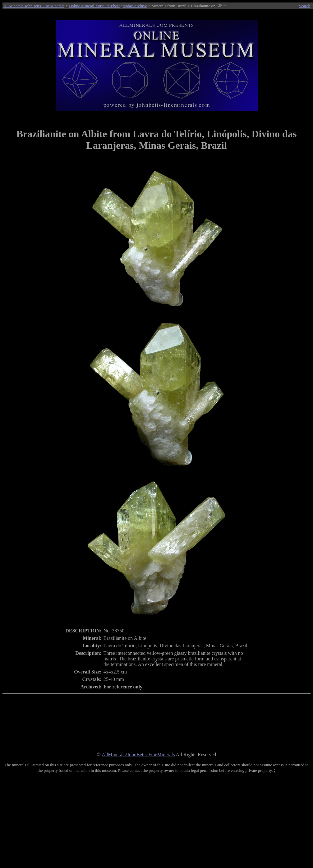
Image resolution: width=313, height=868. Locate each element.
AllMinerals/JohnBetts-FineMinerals (34, 6)
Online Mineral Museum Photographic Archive (108, 6)
